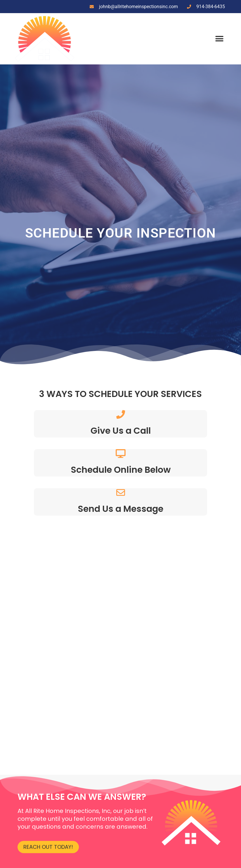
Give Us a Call (121, 431)
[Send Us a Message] (121, 493)
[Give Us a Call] (121, 414)
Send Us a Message (120, 509)
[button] (220, 39)
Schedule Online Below (121, 470)
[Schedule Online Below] (121, 454)
